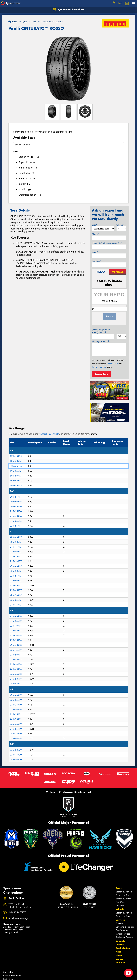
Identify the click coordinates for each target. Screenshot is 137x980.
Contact (120, 944)
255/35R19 (16, 734)
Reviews (120, 963)
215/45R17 (16, 547)
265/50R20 (16, 750)
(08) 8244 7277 (17, 913)
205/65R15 (16, 485)
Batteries (120, 923)
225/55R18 (16, 640)
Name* (95, 234)
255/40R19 (16, 739)
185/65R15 (16, 466)
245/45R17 (16, 605)
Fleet (118, 952)
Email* (95, 252)
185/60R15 (16, 461)
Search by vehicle (50, 434)
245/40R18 (16, 669)
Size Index (8, 972)
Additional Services (125, 937)
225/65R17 (16, 585)
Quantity (120, 225)
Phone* (107, 243)
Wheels (120, 909)
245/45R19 (16, 724)
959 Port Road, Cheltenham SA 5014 (20, 906)
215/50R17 (16, 552)
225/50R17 (16, 571)
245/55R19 (16, 729)
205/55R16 (16, 497)
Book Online (123, 948)
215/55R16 (16, 511)
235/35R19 (16, 705)
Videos (120, 959)
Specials (120, 941)
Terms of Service (99, 367)
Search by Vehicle (124, 892)
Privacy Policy (112, 364)
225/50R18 (16, 635)
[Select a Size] (68, 145)
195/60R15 (16, 476)
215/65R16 (16, 521)
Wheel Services (123, 934)
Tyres (119, 888)
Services (120, 920)
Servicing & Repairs (125, 927)
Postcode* (97, 261)
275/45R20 (16, 755)
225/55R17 (16, 576)
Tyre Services (122, 930)
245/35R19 (16, 719)
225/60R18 (16, 645)
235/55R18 (16, 660)
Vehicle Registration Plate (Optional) (101, 331)
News (119, 955)
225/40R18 (16, 626)
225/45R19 (16, 695)
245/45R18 (16, 674)
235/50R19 (16, 710)
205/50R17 (16, 542)
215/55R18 (16, 621)
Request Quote (101, 374)
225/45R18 (16, 631)
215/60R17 (16, 561)
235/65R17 (16, 600)
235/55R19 (16, 714)
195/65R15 (16, 481)
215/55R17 (16, 556)
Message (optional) (101, 341)
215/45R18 (16, 616)
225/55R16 (16, 526)
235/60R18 (16, 664)
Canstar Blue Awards (13, 976)
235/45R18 (16, 650)
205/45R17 (16, 537)
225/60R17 (16, 581)
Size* (94, 225)
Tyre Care (120, 902)
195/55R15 (16, 471)
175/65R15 (16, 456)
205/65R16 (16, 506)
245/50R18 (16, 679)
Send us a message (18, 918)
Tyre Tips (120, 906)
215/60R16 (16, 516)
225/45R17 (16, 566)
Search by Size (123, 895)
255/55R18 (16, 684)
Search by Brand (123, 899)
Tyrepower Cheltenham (68, 10)
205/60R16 (16, 502)
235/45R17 (16, 590)
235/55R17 (16, 595)
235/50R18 (16, 655)
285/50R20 (16, 760)
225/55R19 (16, 700)
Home (13, 22)
